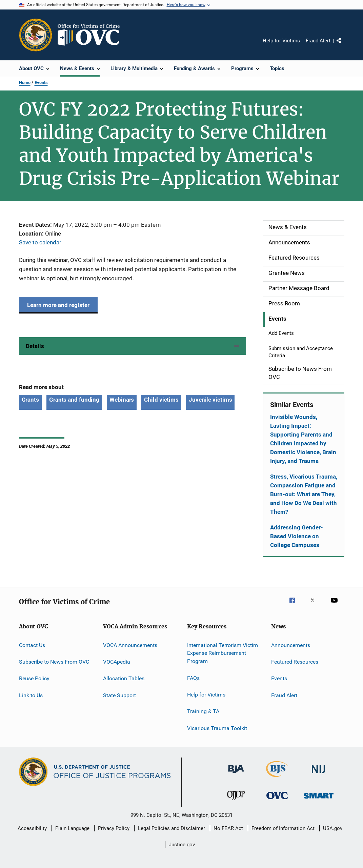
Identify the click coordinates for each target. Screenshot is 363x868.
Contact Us (32, 645)
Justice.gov (182, 845)
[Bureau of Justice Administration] (236, 774)
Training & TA (203, 711)
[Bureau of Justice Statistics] (277, 778)
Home (25, 83)
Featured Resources (295, 662)
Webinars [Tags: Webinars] (122, 400)
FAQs (193, 678)
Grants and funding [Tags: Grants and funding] (74, 400)
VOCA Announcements (130, 645)
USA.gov (333, 828)
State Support (119, 695)
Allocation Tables (124, 678)
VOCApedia (117, 662)
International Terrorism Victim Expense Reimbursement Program (223, 653)
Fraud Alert (318, 41)
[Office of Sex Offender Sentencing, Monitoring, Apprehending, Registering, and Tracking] (319, 800)
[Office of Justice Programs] (36, 35)
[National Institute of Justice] (319, 774)
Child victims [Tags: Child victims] (161, 400)
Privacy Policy (114, 828)
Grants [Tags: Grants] (30, 400)
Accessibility (32, 828)
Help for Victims (281, 41)
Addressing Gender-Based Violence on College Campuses (297, 536)
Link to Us (31, 695)
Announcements (291, 645)
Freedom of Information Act (283, 828)
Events (41, 83)
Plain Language (72, 828)
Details (35, 346)
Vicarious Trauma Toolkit (217, 728)
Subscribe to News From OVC (54, 662)
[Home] (92, 35)
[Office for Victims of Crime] (277, 800)
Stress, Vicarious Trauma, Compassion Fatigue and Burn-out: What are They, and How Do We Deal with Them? (304, 494)
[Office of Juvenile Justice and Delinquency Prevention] (236, 801)
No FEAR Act (228, 828)
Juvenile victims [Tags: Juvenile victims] (210, 400)
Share (344, 45)
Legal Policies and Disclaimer (172, 828)
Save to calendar (40, 242)
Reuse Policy (34, 678)
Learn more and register (58, 305)
